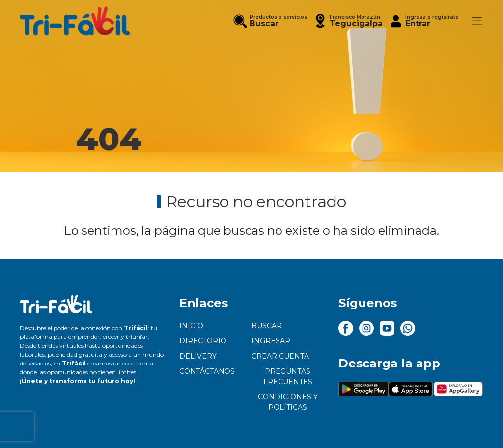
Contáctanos (207, 371)
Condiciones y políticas (288, 402)
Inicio (191, 326)
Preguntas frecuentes (288, 377)
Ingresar (271, 341)
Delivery (198, 356)
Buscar (267, 326)
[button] (348, 21)
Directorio (203, 341)
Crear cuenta (280, 356)
